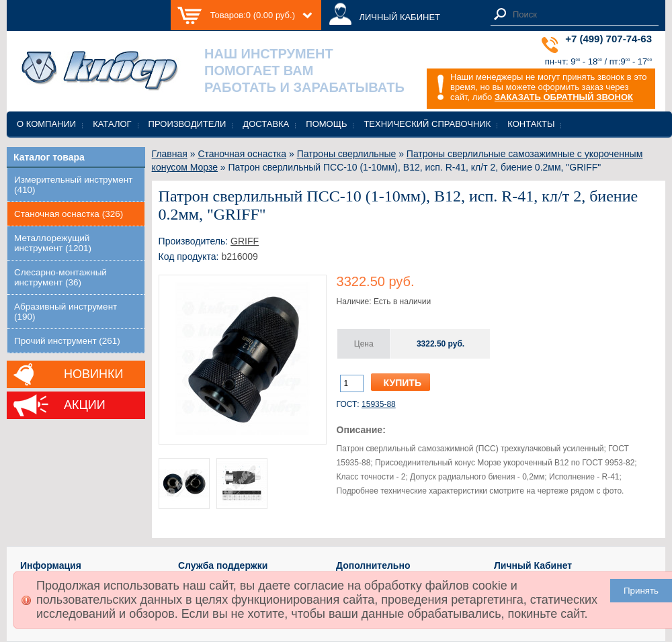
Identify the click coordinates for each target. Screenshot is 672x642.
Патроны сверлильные (347, 154)
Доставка (266, 124)
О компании (46, 124)
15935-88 (379, 404)
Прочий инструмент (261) (67, 341)
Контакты (531, 124)
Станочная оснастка (242, 154)
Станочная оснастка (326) (69, 214)
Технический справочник (427, 124)
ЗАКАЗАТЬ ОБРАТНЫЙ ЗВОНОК (564, 97)
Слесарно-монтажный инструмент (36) (60, 277)
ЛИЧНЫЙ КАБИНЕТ (400, 17)
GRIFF (245, 241)
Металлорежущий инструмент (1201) (53, 243)
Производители (187, 124)
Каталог (112, 124)
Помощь (326, 124)
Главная (170, 154)
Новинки (93, 374)
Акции (85, 405)
